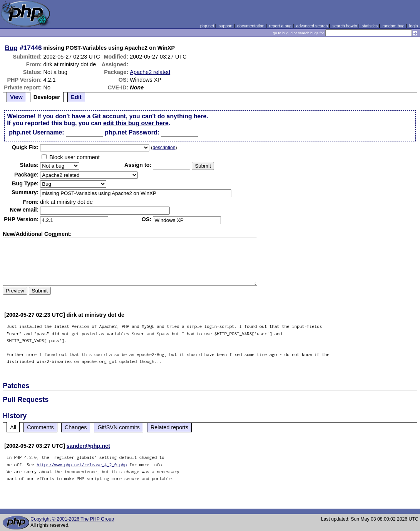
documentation (251, 26)
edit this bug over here (136, 123)
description (164, 148)
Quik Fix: (25, 147)
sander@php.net (88, 446)
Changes (76, 427)
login (414, 26)
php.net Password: (132, 132)
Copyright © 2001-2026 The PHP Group (72, 519)
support (226, 26)
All (13, 427)
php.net (207, 26)
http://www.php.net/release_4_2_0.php (82, 465)
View (16, 97)
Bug (12, 48)
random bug (393, 26)
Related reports (169, 427)
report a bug (280, 26)
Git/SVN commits (119, 427)
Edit (76, 97)
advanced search (312, 26)
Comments (40, 427)
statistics (370, 26)
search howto (345, 26)
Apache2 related (150, 72)
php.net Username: (36, 132)
